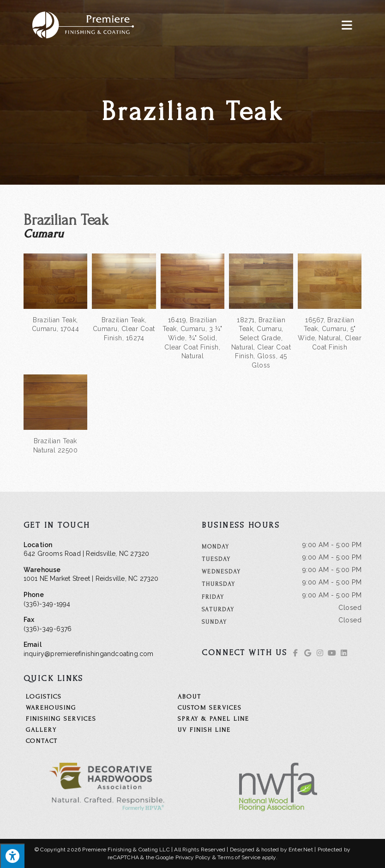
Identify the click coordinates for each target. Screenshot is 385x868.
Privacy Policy (193, 857)
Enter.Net (301, 850)
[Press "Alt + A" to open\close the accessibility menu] (12, 856)
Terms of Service (239, 857)
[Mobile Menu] (347, 25)
